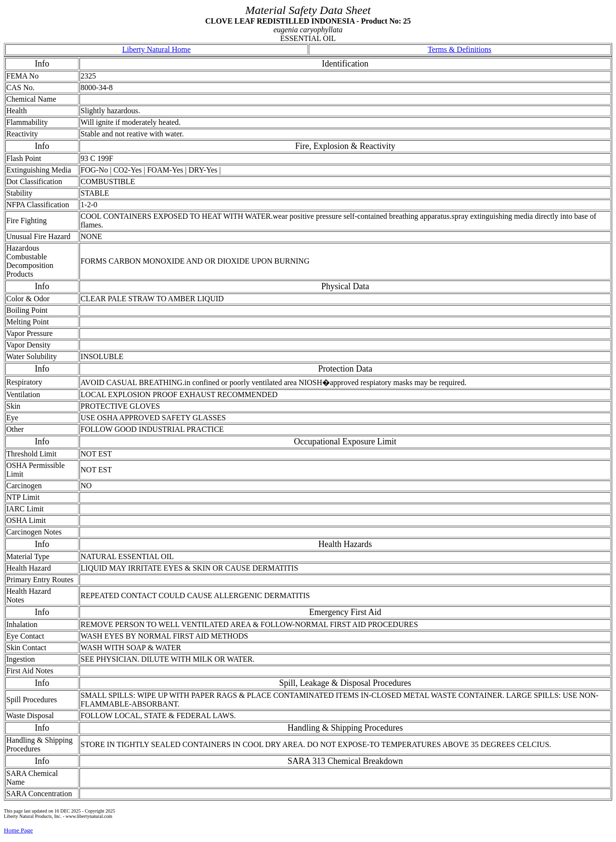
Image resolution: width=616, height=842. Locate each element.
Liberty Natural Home (157, 49)
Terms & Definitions (459, 49)
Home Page (18, 830)
